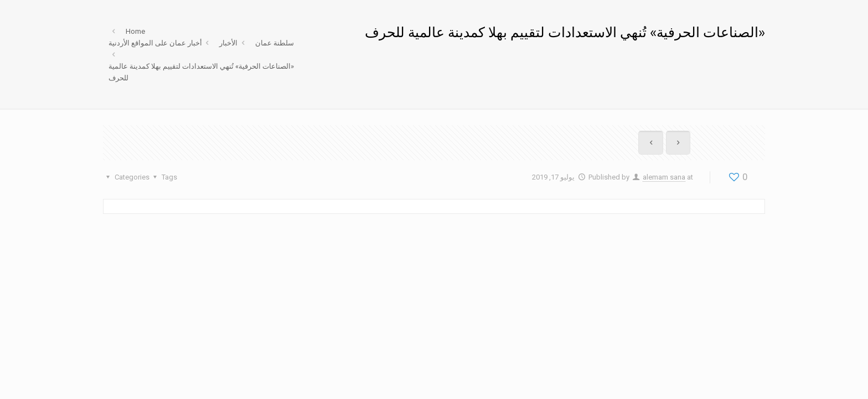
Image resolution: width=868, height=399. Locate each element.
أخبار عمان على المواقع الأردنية (155, 43)
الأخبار (228, 43)
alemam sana (664, 177)
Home (135, 31)
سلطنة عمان (275, 43)
